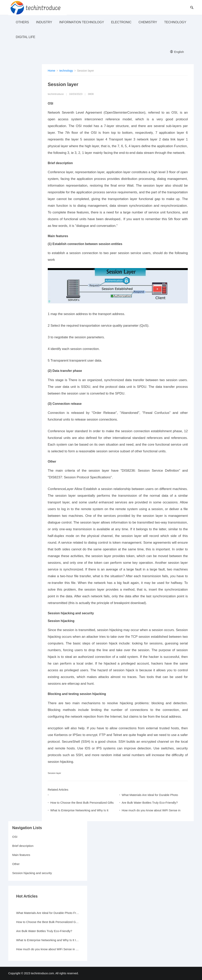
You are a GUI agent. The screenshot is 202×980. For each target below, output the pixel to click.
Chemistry (148, 22)
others (22, 22)
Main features (21, 855)
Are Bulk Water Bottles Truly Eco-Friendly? (150, 803)
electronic (121, 22)
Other (16, 864)
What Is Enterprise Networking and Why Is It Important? (48, 940)
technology (175, 22)
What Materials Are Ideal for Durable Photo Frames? (48, 913)
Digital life (26, 37)
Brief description (23, 846)
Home (51, 71)
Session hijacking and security (32, 873)
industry (44, 22)
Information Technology (82, 22)
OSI (15, 837)
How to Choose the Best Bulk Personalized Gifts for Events (48, 922)
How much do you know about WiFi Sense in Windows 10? (48, 949)
